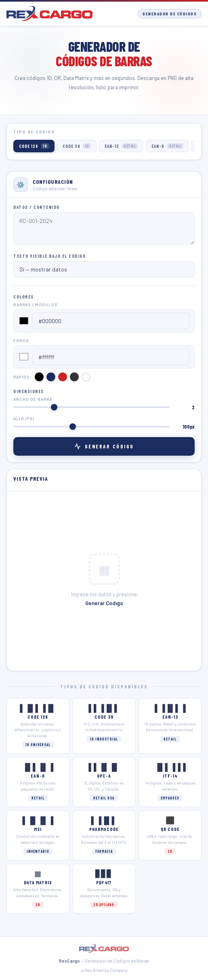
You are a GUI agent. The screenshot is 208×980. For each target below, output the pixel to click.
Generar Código (104, 446)
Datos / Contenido (37, 207)
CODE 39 (77, 146)
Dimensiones (29, 391)
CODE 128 (34, 146)
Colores (24, 297)
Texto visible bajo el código (49, 256)
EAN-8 (167, 146)
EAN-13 (121, 146)
